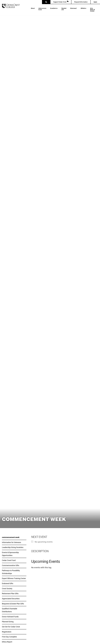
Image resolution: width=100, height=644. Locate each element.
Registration (7, 632)
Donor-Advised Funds (10, 617)
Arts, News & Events (92, 10)
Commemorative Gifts (11, 565)
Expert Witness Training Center (14, 578)
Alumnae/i (73, 8)
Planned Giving (8, 622)
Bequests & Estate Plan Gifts (13, 604)
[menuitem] (33, 12)
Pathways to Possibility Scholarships (11, 572)
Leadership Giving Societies (13, 547)
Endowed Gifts (8, 583)
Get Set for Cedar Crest (11, 627)
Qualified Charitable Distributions (10, 610)
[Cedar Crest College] (11, 6)
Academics (54, 8)
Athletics (83, 8)
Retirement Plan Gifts (10, 593)
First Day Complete (9, 637)
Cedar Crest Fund (9, 560)
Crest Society (7, 588)
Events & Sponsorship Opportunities (10, 554)
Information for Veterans (11, 542)
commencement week (11, 537)
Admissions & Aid (42, 9)
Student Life (64, 9)
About (33, 8)
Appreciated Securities (11, 599)
